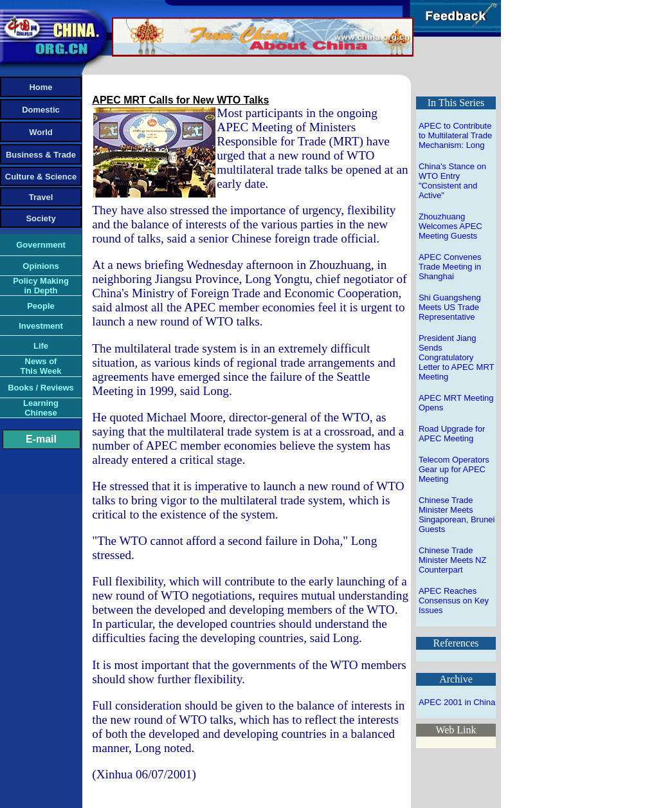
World (41, 132)
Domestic (41, 110)
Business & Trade (41, 155)
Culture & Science (41, 177)
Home (41, 87)
